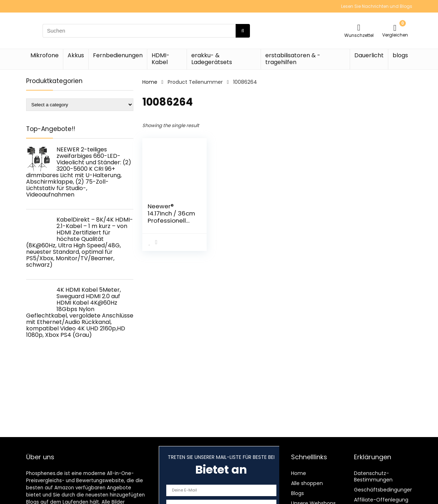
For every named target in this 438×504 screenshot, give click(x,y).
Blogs (297, 493)
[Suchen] (243, 31)
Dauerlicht (369, 55)
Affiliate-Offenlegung (381, 500)
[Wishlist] (359, 27)
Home (150, 82)
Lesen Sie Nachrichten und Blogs (377, 6)
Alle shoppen (307, 483)
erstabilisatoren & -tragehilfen (293, 59)
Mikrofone (45, 55)
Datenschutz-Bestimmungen (373, 476)
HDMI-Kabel (161, 59)
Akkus (76, 55)
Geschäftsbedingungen (384, 490)
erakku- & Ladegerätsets (212, 59)
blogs (400, 55)
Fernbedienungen (118, 55)
